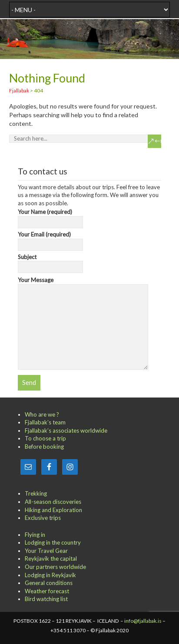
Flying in (35, 535)
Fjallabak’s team (45, 422)
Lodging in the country (53, 542)
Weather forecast (47, 591)
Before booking (44, 447)
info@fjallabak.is (143, 621)
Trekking (36, 493)
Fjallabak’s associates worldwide (66, 430)
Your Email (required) (51, 240)
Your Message (83, 284)
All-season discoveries (53, 502)
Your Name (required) (51, 217)
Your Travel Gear (46, 551)
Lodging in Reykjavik (50, 575)
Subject (51, 262)
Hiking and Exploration (53, 510)
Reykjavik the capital (51, 559)
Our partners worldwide (55, 567)
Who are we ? (42, 414)
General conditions (49, 583)
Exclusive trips (43, 518)
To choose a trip (45, 438)
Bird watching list (46, 599)
